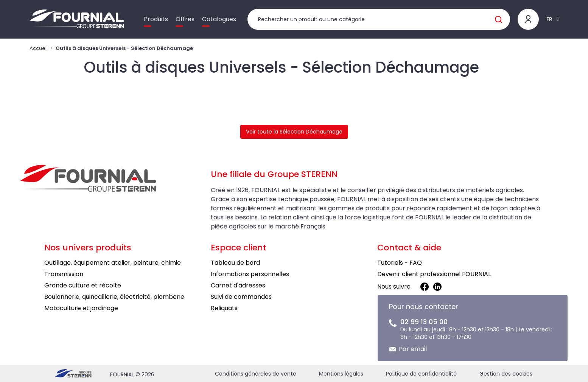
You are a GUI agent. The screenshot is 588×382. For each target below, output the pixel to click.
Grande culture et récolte (83, 285)
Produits (156, 19)
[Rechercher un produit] (379, 19)
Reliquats (224, 308)
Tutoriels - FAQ (400, 263)
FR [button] (549, 19)
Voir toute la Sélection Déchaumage (294, 132)
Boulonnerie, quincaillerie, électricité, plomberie (114, 297)
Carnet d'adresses (238, 285)
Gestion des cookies (506, 374)
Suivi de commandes (241, 297)
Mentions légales (341, 374)
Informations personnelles (250, 274)
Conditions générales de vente (256, 374)
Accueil (39, 48)
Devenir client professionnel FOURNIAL (434, 274)
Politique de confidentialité (421, 374)
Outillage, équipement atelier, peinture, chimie (113, 263)
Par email (413, 349)
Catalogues (219, 19)
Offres (185, 19)
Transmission (64, 274)
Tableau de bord (235, 263)
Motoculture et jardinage (81, 308)
